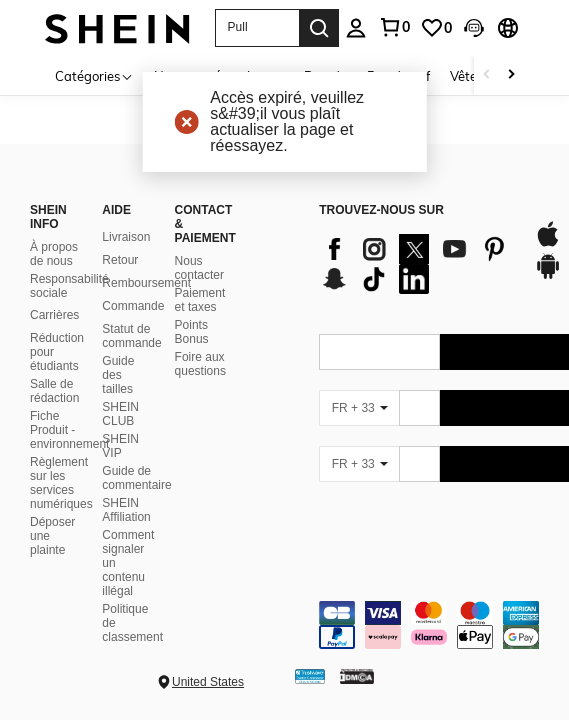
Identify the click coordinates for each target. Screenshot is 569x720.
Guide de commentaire (136, 478)
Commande (133, 306)
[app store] (548, 244)
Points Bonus (192, 332)
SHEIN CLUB (120, 414)
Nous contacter (199, 268)
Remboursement (146, 283)
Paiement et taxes (200, 300)
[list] (416, 264)
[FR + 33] (359, 408)
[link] (436, 28)
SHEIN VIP (120, 446)
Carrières (54, 315)
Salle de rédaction (54, 391)
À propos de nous (54, 254)
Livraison (126, 237)
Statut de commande (131, 336)
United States (208, 682)
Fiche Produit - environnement (69, 430)
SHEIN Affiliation (126, 510)
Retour (120, 260)
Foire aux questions (200, 364)
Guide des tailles (118, 375)
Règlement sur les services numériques (61, 483)
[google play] (548, 276)
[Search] (319, 28)
